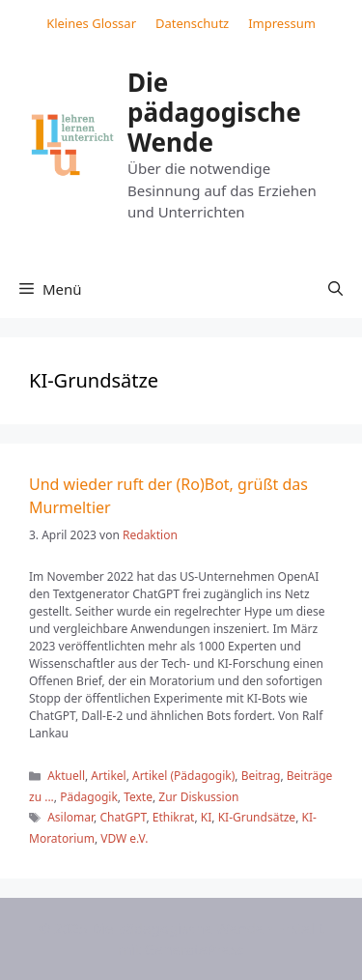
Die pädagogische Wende (214, 112)
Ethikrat (174, 817)
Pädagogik (89, 797)
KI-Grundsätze (257, 817)
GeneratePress (195, 949)
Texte (138, 797)
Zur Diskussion (198, 797)
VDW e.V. (124, 838)
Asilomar (70, 817)
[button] (335, 289)
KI (207, 817)
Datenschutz (192, 23)
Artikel (108, 776)
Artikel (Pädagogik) (183, 776)
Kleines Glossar (91, 23)
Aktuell (66, 776)
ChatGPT (123, 817)
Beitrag (261, 776)
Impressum (282, 23)
